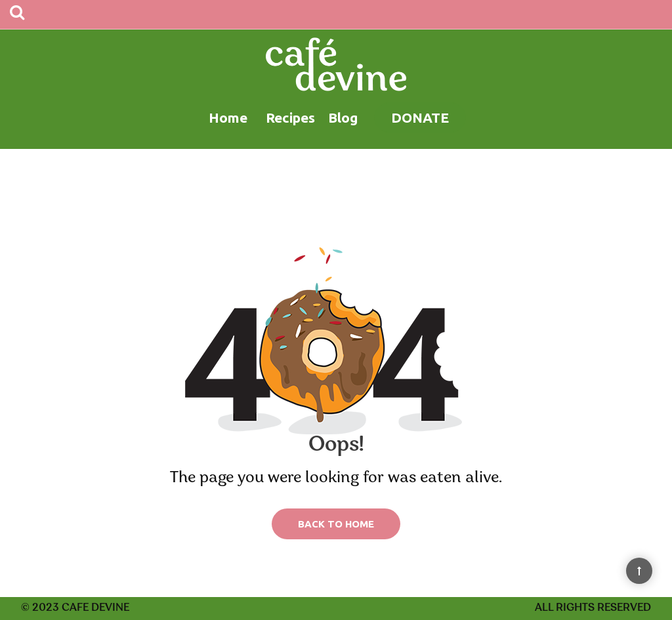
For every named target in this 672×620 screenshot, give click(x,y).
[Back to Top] (639, 571)
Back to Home (336, 524)
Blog (343, 117)
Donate (420, 117)
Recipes (290, 117)
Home (228, 117)
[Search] (17, 14)
